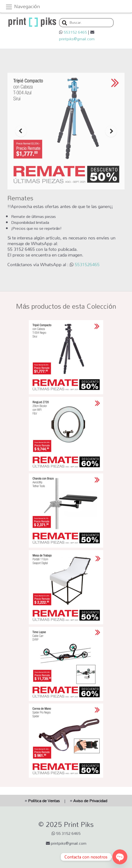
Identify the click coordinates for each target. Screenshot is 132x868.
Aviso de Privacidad (89, 801)
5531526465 (87, 265)
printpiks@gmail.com (77, 39)
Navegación (23, 7)
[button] (65, 23)
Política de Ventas (42, 801)
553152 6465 (75, 32)
